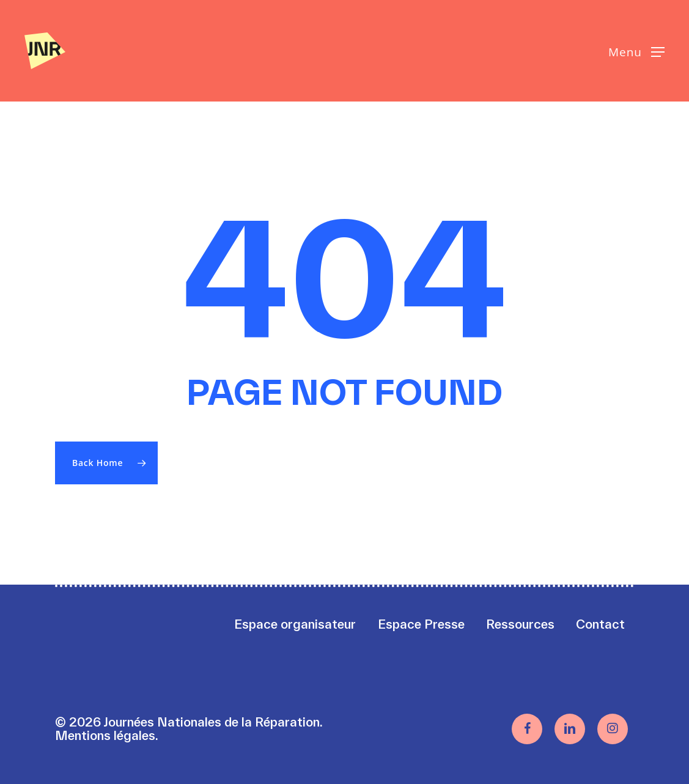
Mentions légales (105, 735)
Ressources (520, 624)
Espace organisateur (295, 624)
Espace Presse (421, 624)
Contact (600, 624)
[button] (636, 51)
